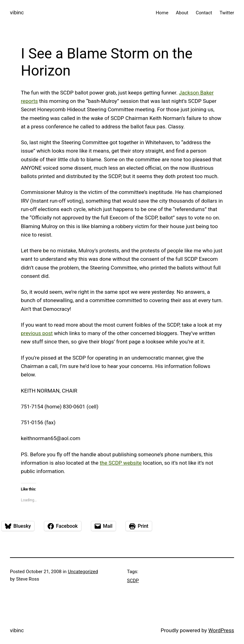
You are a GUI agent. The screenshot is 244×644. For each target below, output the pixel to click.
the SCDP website (121, 463)
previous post (37, 333)
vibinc (17, 12)
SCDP (133, 581)
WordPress (221, 630)
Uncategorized (83, 572)
